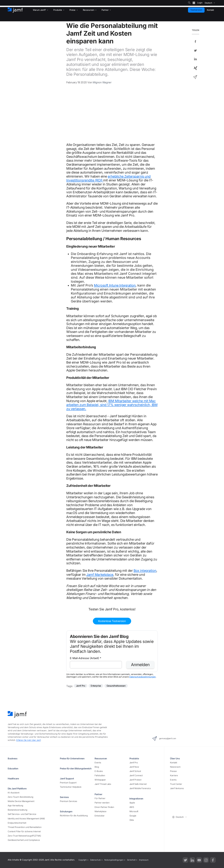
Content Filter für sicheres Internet (24, 831)
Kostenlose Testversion (112, 621)
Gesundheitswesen (121, 686)
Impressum (150, 860)
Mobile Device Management (21, 801)
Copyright (83, 860)
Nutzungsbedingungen (117, 860)
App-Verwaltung (15, 806)
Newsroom (175, 767)
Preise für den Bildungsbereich (70, 770)
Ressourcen (102, 758)
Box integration (145, 571)
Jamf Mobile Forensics (140, 789)
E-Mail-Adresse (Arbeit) (85, 658)
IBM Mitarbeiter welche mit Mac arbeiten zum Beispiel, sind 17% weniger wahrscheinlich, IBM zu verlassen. (112, 405)
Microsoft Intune (106, 285)
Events (98, 763)
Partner (99, 794)
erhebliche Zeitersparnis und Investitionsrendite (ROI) (108, 178)
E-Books (99, 771)
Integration (127, 285)
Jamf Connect (136, 776)
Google (133, 816)
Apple (132, 803)
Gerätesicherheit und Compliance (24, 840)
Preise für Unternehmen (74, 758)
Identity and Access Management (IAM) (26, 819)
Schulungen (67, 815)
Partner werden (102, 803)
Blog (97, 767)
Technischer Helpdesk (71, 790)
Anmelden (140, 665)
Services (65, 800)
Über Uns (175, 758)
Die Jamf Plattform (19, 788)
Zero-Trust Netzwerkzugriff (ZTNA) (24, 836)
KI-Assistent (14, 793)
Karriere (174, 776)
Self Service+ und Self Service (22, 814)
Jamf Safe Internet (138, 784)
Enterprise (98, 686)
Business (13, 758)
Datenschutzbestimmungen (142, 677)
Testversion (196, 10)
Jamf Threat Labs (103, 784)
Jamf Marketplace (100, 575)
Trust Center (176, 784)
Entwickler (100, 816)
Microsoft (134, 811)
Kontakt (174, 763)
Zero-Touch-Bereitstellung (20, 797)
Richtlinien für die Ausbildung (74, 819)
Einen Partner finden (104, 807)
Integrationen (138, 799)
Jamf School (135, 771)
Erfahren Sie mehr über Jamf (30, 740)
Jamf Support (68, 782)
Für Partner (100, 799)
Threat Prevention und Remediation (25, 827)
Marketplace (100, 811)
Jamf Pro (81, 686)
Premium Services (68, 805)
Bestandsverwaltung (17, 810)
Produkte (135, 758)
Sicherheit (137, 860)
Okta (132, 820)
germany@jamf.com (167, 739)
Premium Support (68, 786)
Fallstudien (100, 776)
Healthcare (14, 778)
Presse (173, 771)
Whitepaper (100, 780)
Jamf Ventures (177, 789)
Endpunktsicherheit (17, 823)
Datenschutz (97, 860)
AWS (132, 807)
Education (14, 768)
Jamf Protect (135, 780)
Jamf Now (134, 767)
